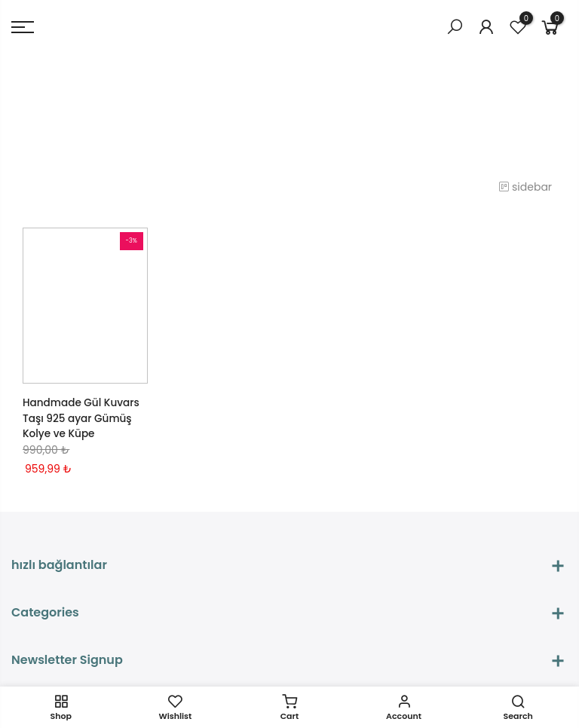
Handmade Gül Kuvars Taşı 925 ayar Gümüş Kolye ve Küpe (83, 418)
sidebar (529, 187)
